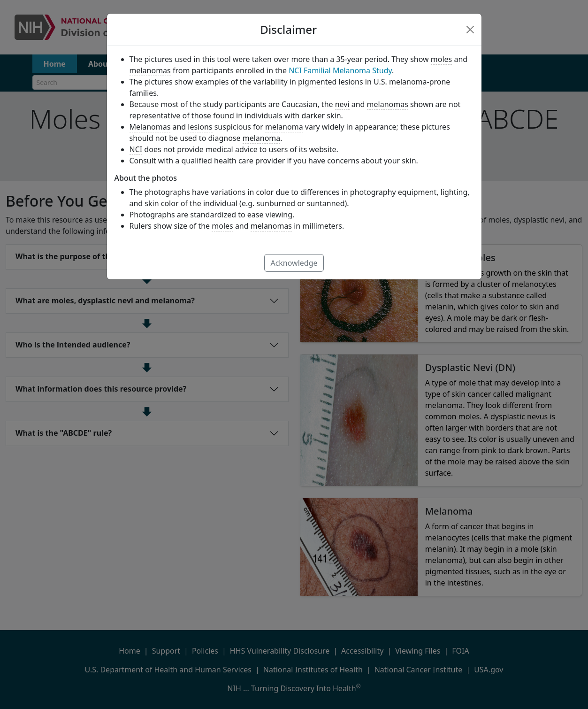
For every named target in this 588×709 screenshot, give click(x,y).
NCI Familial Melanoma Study (340, 70)
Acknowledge (294, 263)
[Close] (470, 30)
